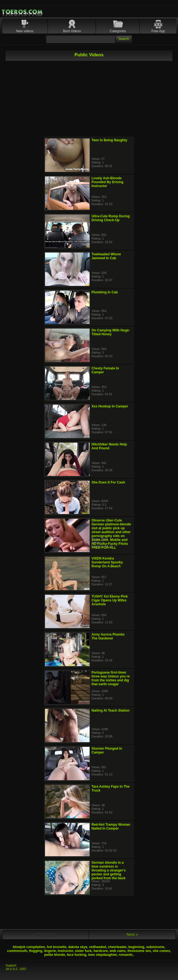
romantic (126, 955)
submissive (155, 947)
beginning (136, 947)
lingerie (50, 951)
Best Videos (72, 31)
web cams (118, 951)
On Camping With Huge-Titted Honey (111, 332)
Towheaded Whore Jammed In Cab (106, 256)
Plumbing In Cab (105, 292)
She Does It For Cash (108, 482)
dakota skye (78, 947)
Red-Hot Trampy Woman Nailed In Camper (111, 827)
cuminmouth (17, 951)
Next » (132, 934)
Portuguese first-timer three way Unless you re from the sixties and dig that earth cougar (111, 678)
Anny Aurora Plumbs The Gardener (108, 636)
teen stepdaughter (102, 955)
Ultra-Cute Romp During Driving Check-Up (111, 218)
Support (11, 965)
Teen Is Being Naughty (109, 140)
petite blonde (55, 955)
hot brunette (57, 947)
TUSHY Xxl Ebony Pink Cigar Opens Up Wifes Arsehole (110, 600)
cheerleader (117, 947)
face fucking (76, 955)
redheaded (98, 947)
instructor (65, 951)
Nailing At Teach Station (111, 711)
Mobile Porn (23, 12)
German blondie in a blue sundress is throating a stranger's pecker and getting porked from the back (109, 870)
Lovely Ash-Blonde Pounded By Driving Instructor (107, 182)
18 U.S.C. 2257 (16, 969)
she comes (161, 951)
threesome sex (139, 951)
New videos (25, 31)
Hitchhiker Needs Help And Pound (109, 446)
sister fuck (83, 951)
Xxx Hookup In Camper (110, 406)
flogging (35, 951)
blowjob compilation (29, 947)
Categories (118, 31)
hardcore (101, 951)
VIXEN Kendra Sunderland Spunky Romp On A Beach (107, 562)
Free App (158, 31)
